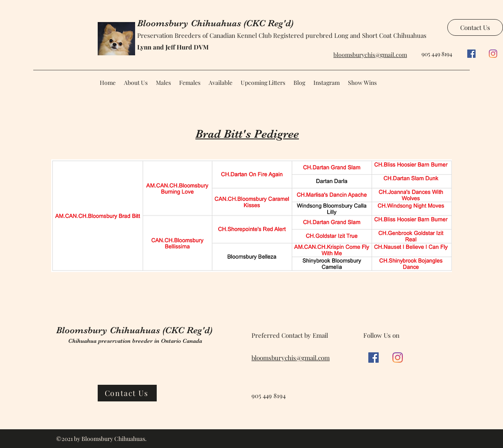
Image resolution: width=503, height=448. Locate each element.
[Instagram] (493, 54)
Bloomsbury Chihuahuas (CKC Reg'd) (215, 23)
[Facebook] (471, 54)
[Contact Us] (475, 27)
